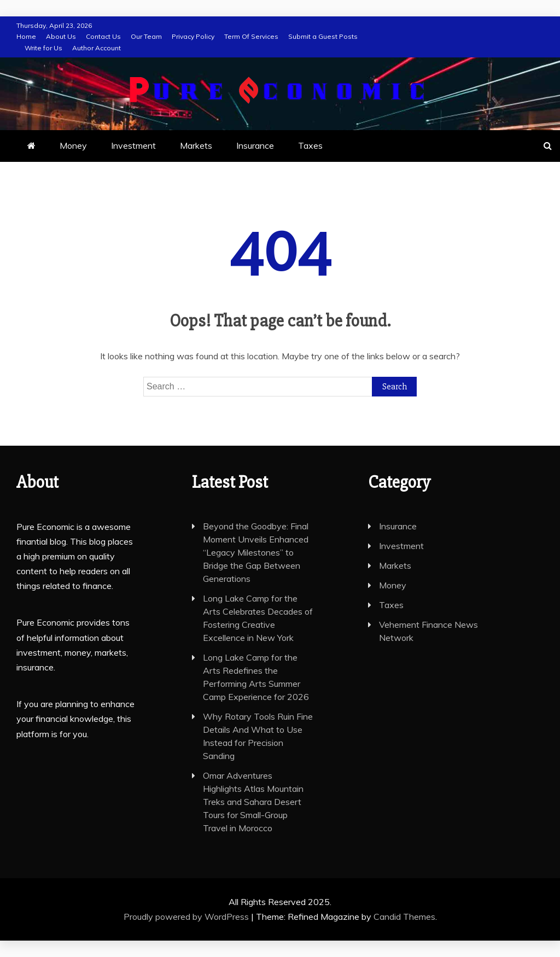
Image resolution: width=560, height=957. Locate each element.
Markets (196, 145)
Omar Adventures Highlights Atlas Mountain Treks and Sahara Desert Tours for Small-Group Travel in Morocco (253, 802)
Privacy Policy (193, 36)
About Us (61, 36)
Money (73, 145)
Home (26, 36)
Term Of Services (251, 36)
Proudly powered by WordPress (187, 917)
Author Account (97, 48)
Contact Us (103, 36)
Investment (133, 145)
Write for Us (43, 48)
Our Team (146, 36)
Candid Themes (404, 917)
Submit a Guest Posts (323, 36)
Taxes (310, 145)
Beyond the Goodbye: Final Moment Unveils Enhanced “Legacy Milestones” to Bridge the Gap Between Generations (256, 552)
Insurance (255, 145)
